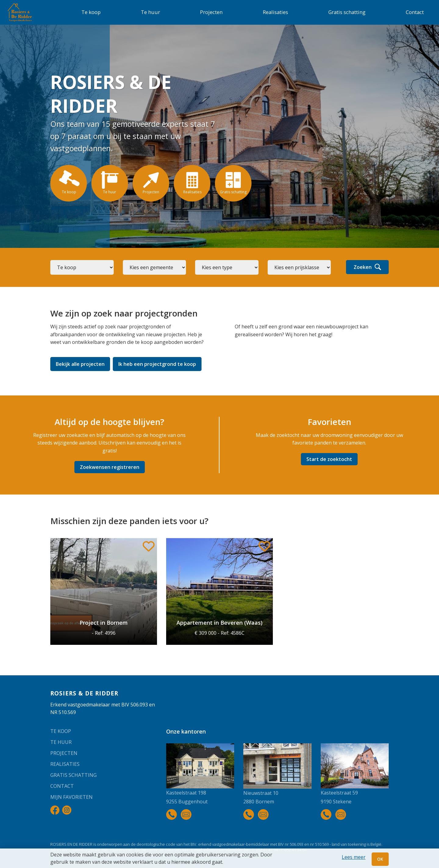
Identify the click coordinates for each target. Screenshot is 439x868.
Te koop (91, 12)
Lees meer (354, 857)
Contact (415, 12)
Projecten (211, 12)
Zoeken (367, 267)
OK (380, 859)
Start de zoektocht (329, 459)
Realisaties (275, 12)
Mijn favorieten (71, 797)
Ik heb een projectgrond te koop (157, 364)
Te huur (150, 12)
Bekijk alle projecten (80, 364)
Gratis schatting (347, 12)
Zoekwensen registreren (110, 467)
